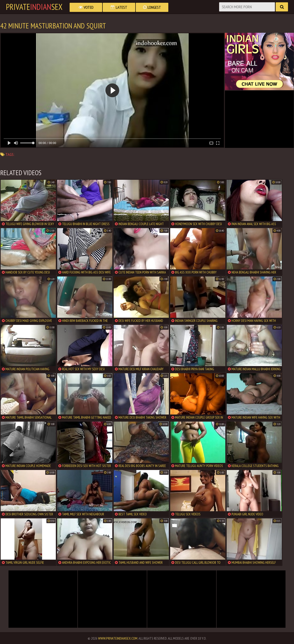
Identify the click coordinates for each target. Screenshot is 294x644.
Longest (152, 7)
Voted (86, 7)
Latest (119, 7)
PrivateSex (34, 7)
